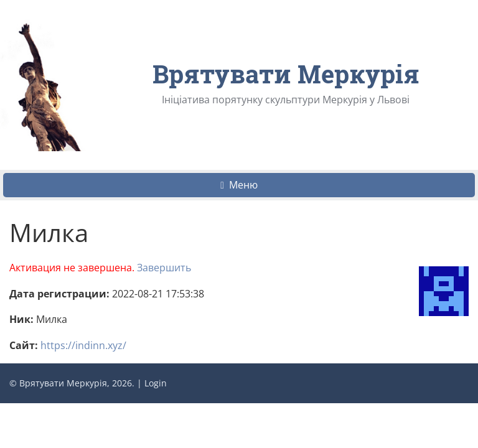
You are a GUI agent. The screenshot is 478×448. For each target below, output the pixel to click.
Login (156, 383)
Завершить (164, 268)
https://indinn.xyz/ (83, 345)
